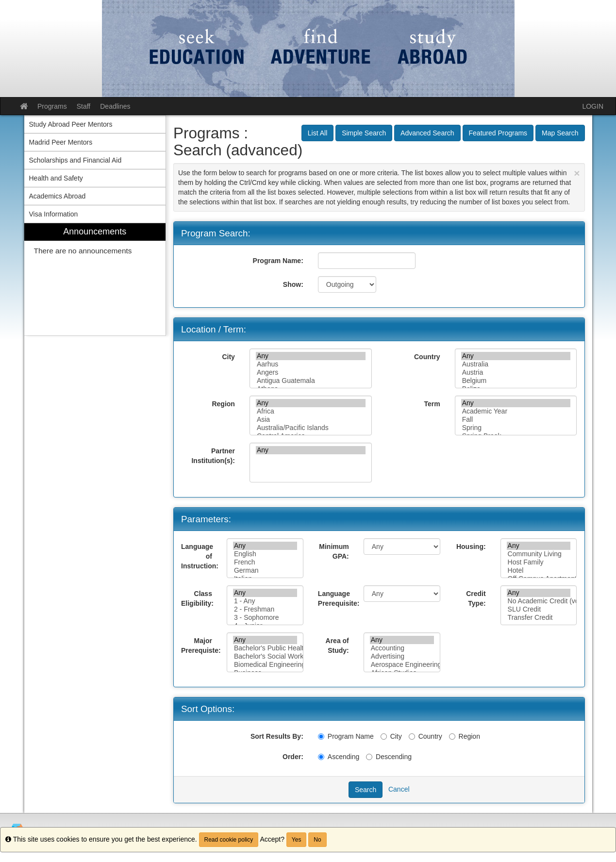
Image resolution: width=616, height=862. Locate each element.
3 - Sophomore (265, 618)
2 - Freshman (265, 609)
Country (427, 357)
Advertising (402, 656)
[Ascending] (321, 757)
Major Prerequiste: (200, 646)
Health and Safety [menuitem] (56, 178)
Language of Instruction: (200, 556)
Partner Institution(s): (213, 456)
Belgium (516, 381)
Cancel (399, 789)
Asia (311, 420)
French (265, 562)
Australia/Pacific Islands (311, 428)
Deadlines (115, 106)
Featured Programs (498, 133)
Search (366, 790)
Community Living (539, 554)
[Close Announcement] (577, 173)
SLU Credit (539, 609)
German (265, 571)
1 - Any (265, 601)
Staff (84, 106)
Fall (516, 420)
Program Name (346, 736)
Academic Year (516, 411)
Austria (516, 373)
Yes (297, 840)
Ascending (339, 757)
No (317, 840)
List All (317, 133)
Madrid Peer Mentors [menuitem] (61, 142)
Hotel (539, 571)
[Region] (452, 737)
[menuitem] (95, 279)
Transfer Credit (539, 618)
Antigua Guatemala (311, 381)
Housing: (471, 547)
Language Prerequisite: (337, 598)
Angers (311, 373)
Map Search (560, 133)
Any (311, 356)
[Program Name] (321, 737)
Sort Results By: (277, 736)
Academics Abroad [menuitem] (58, 196)
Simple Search (364, 133)
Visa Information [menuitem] (54, 214)
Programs (52, 106)
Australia (516, 364)
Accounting (402, 648)
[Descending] (369, 757)
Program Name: (278, 261)
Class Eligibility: (197, 598)
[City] (384, 737)
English (265, 554)
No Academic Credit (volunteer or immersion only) (539, 601)
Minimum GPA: (334, 551)
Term (432, 404)
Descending (389, 757)
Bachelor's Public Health (265, 648)
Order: (293, 757)
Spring (516, 428)
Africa (311, 411)
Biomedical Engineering (265, 665)
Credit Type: (476, 598)
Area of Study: (337, 646)
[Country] (412, 737)
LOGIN (593, 106)
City (228, 357)
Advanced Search (427, 133)
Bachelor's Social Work (265, 656)
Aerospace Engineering (402, 665)
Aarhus (311, 364)
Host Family (539, 562)
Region (223, 404)
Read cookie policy (229, 840)
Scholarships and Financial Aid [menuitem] (75, 160)
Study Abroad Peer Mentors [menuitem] (71, 124)
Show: (293, 284)
